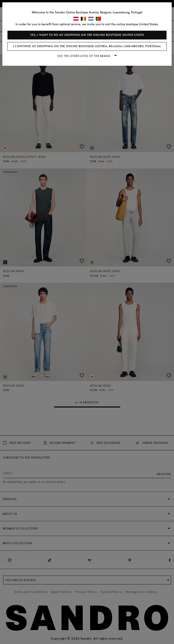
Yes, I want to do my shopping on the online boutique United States (87, 35)
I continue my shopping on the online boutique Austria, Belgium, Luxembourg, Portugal (87, 46)
